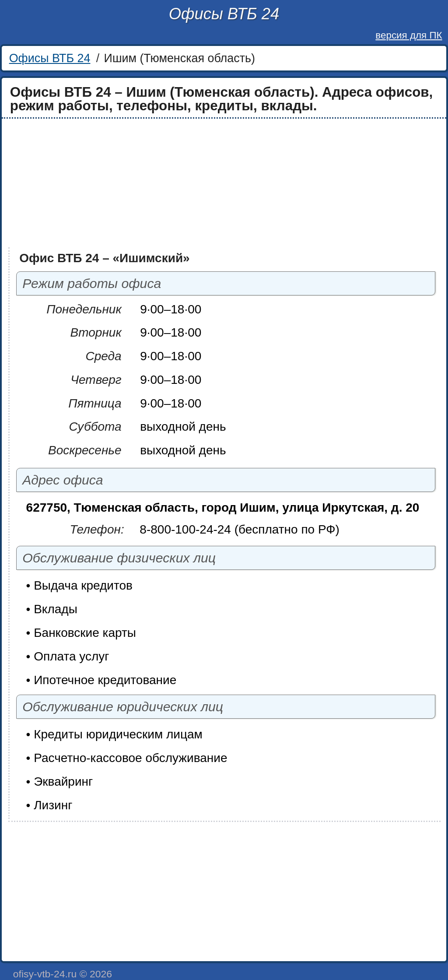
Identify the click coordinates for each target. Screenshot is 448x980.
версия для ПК (409, 35)
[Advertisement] (224, 183)
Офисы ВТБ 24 (224, 14)
